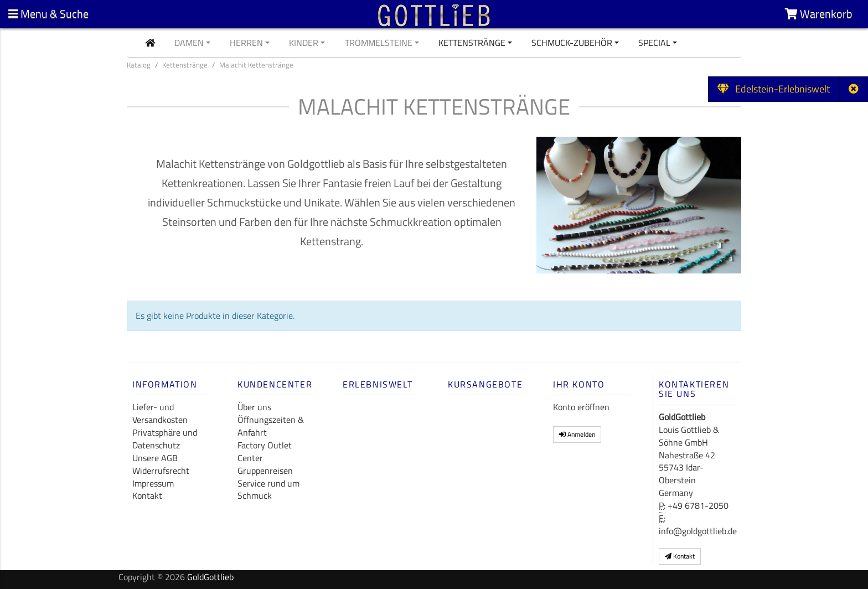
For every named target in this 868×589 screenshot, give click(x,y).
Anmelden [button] (577, 434)
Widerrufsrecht (161, 471)
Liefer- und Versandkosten (160, 413)
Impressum (153, 483)
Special (654, 43)
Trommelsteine (379, 43)
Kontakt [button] (680, 556)
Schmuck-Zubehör (572, 43)
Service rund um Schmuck (268, 490)
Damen (189, 43)
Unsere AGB (155, 458)
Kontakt (147, 495)
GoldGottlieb (210, 577)
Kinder (304, 43)
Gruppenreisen (265, 471)
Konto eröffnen (581, 407)
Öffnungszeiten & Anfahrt (271, 426)
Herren (246, 43)
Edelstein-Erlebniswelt (774, 89)
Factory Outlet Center (265, 451)
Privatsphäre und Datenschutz (165, 439)
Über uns (254, 407)
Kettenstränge (472, 43)
